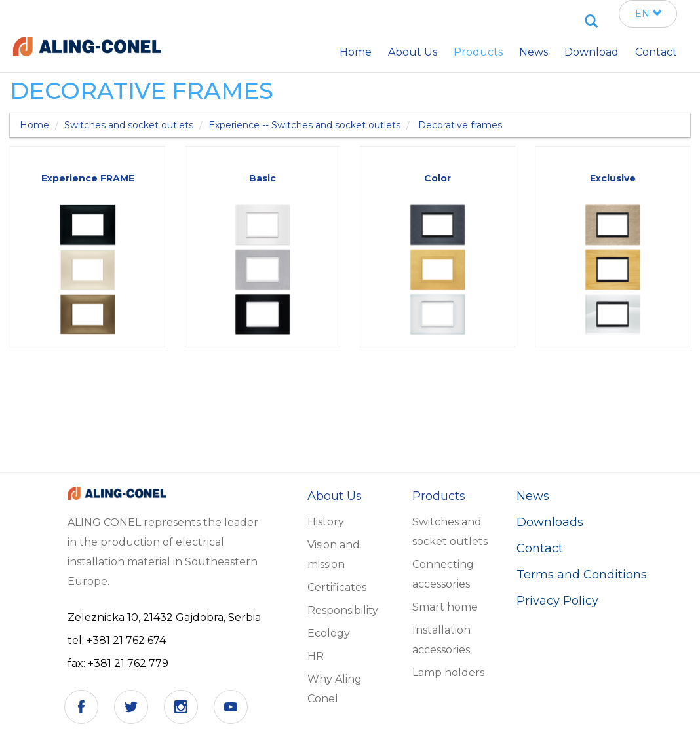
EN (648, 14)
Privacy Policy (557, 601)
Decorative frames (460, 125)
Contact (540, 548)
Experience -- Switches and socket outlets (304, 125)
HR (316, 656)
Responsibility (343, 610)
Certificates (337, 587)
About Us (413, 52)
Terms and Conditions (582, 575)
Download (592, 52)
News (533, 496)
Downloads (550, 522)
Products (478, 52)
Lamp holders (448, 673)
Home (34, 125)
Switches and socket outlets (129, 125)
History (326, 522)
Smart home (445, 607)
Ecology (329, 633)
